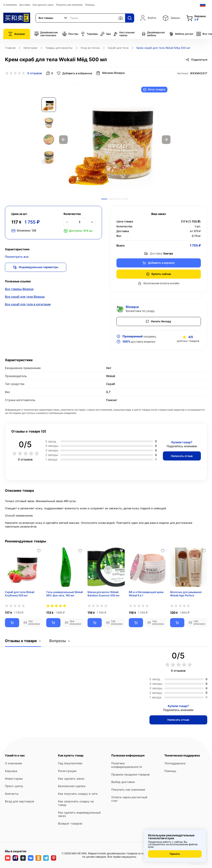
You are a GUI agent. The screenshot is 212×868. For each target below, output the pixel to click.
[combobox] (53, 18)
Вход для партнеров (20, 801)
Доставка (25, 5)
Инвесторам (14, 779)
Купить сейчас (159, 274)
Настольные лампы (124, 34)
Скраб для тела (118, 48)
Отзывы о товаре (23, 641)
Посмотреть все (17, 257)
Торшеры (89, 34)
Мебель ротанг (181, 34)
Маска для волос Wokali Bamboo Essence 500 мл (104, 594)
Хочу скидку (154, 90)
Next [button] (166, 140)
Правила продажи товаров (130, 774)
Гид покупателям (70, 763)
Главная (10, 48)
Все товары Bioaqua (19, 289)
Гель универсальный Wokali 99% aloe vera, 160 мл (65, 594)
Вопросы (59, 641)
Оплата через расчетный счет (129, 799)
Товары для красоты (59, 48)
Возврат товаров (70, 823)
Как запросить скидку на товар (76, 803)
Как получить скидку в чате (78, 794)
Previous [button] (63, 140)
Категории (30, 48)
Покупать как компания (69, 5)
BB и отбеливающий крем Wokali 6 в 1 (146, 594)
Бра (106, 34)
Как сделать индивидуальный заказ (79, 814)
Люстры (70, 34)
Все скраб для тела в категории (28, 305)
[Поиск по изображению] (121, 18)
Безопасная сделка (72, 786)
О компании (10, 5)
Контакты (12, 794)
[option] (115, 140)
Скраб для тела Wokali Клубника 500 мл (20, 594)
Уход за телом (90, 48)
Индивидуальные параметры (36, 267)
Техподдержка (175, 763)
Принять (175, 854)
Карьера (11, 771)
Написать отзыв (182, 456)
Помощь (90, 5)
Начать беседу (159, 321)
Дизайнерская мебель (153, 34)
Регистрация (67, 771)
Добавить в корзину (159, 263)
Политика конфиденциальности (127, 765)
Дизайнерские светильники (46, 34)
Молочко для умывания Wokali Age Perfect (186, 594)
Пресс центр (14, 786)
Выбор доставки (123, 782)
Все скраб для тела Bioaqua (25, 297)
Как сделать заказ (43, 5)
